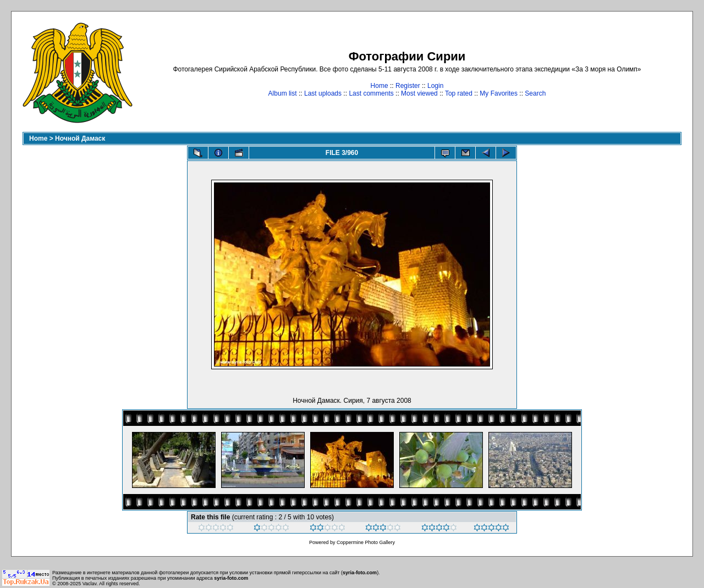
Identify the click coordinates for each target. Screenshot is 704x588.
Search (535, 93)
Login (435, 86)
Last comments (371, 93)
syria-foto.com (360, 573)
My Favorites (499, 93)
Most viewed (419, 93)
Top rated (459, 93)
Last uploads (323, 93)
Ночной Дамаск (80, 138)
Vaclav (90, 584)
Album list (283, 93)
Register (408, 86)
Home (380, 86)
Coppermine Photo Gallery (366, 542)
